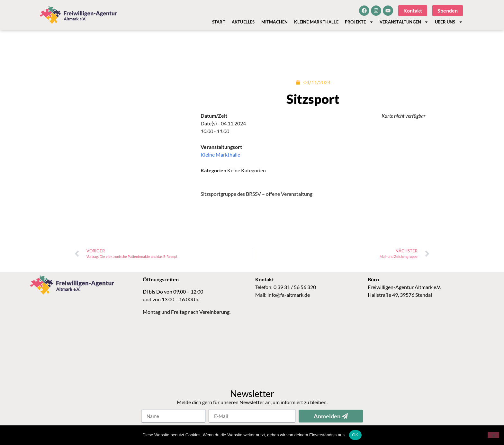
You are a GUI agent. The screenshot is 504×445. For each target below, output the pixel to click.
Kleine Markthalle (316, 22)
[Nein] (493, 435)
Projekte (359, 22)
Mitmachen (275, 22)
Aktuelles (243, 22)
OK (355, 435)
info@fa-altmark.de (289, 295)
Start (219, 22)
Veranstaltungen (404, 22)
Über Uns (449, 22)
